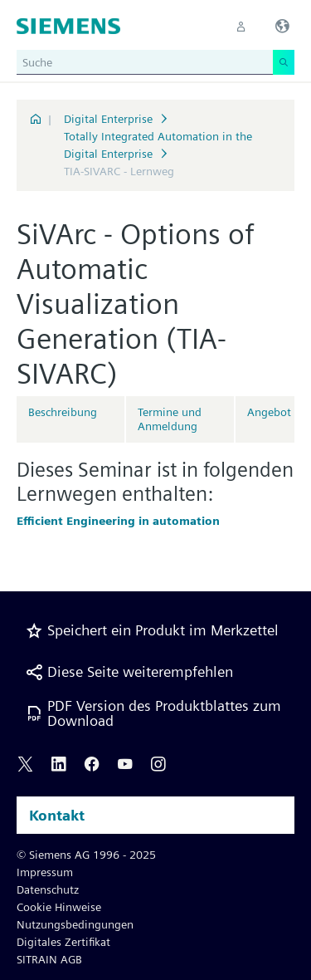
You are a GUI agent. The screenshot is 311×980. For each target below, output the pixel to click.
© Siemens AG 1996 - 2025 (86, 855)
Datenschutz (48, 889)
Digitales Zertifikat (63, 942)
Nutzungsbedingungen (75, 924)
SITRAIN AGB (49, 959)
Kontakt (57, 815)
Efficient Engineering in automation (118, 521)
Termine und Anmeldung (170, 419)
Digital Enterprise (108, 119)
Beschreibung (63, 412)
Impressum (45, 872)
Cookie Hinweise (59, 907)
